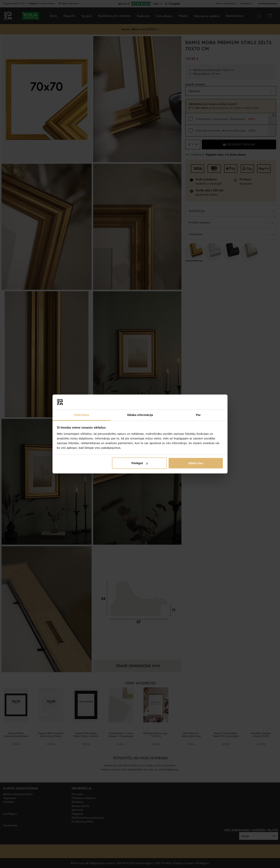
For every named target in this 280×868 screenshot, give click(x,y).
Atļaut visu (196, 463)
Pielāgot (139, 463)
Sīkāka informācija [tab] (140, 415)
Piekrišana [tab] (82, 415)
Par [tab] (198, 415)
